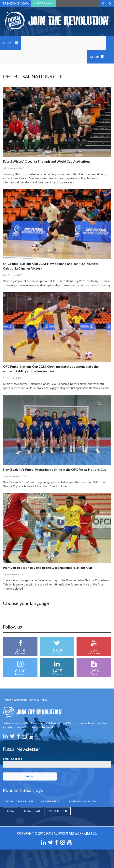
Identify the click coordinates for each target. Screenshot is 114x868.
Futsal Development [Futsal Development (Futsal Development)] (20, 801)
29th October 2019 (13, 574)
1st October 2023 (12, 378)
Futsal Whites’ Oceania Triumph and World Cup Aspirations (47, 161)
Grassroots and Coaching (47, 43)
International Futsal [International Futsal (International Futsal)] (83, 801)
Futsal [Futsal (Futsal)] (11, 811)
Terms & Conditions (15, 700)
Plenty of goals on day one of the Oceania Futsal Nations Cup (48, 567)
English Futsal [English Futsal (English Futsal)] (58, 811)
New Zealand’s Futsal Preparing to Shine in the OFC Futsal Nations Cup (55, 469)
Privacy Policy (39, 700)
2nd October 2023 (13, 275)
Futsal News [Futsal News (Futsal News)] (31, 811)
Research (71, 57)
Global (46, 57)
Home (8, 43)
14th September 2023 (14, 476)
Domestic (90, 43)
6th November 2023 (14, 168)
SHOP (95, 57)
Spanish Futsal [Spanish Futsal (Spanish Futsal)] (51, 801)
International (16, 57)
